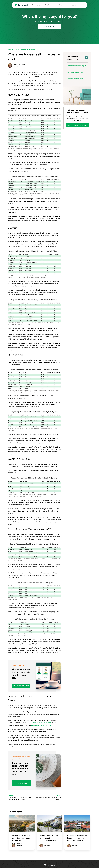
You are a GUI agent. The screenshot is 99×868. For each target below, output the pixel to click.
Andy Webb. (22, 65)
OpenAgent (11, 49)
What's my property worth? (76, 72)
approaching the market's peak (42, 725)
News (17, 49)
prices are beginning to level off (40, 723)
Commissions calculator (75, 79)
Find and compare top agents (77, 66)
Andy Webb (19, 846)
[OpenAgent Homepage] (21, 5)
